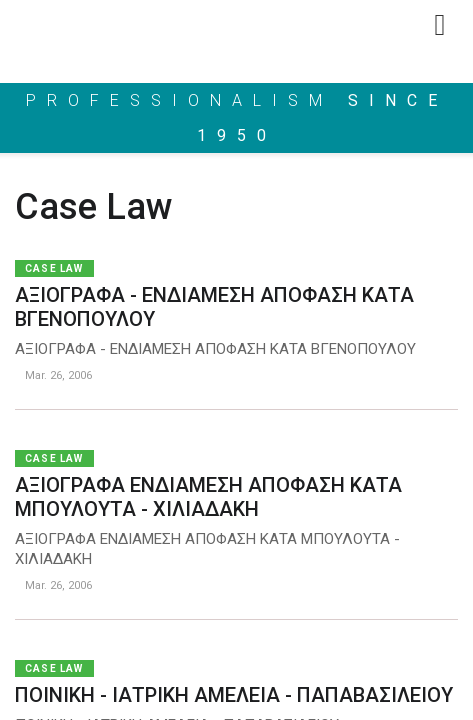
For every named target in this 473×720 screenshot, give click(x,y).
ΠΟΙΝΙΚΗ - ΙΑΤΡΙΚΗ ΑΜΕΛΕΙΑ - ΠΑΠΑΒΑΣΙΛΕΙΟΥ (234, 695)
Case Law (54, 268)
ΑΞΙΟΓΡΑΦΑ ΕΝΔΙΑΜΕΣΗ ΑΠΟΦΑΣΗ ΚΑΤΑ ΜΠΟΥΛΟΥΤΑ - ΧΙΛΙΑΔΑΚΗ (208, 497)
